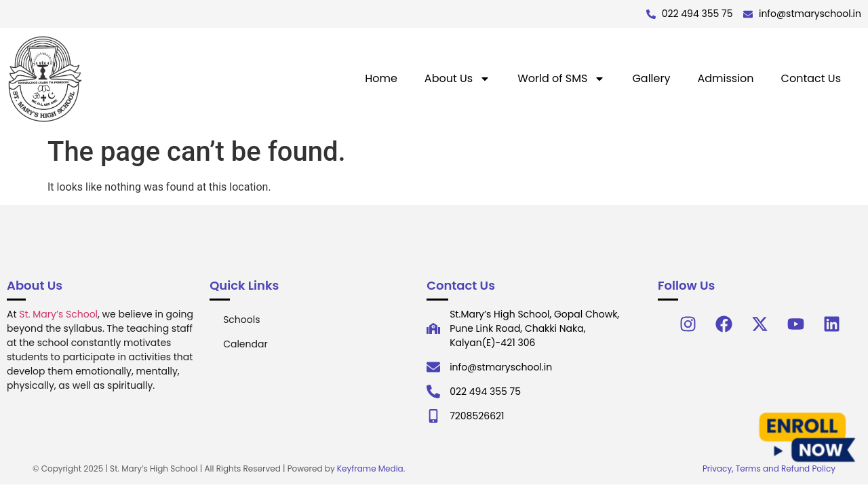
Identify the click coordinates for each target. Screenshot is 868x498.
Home (381, 78)
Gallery (651, 78)
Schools (241, 320)
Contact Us (811, 78)
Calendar (245, 344)
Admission (725, 78)
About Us (457, 79)
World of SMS (561, 79)
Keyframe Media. (371, 468)
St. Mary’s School (58, 314)
